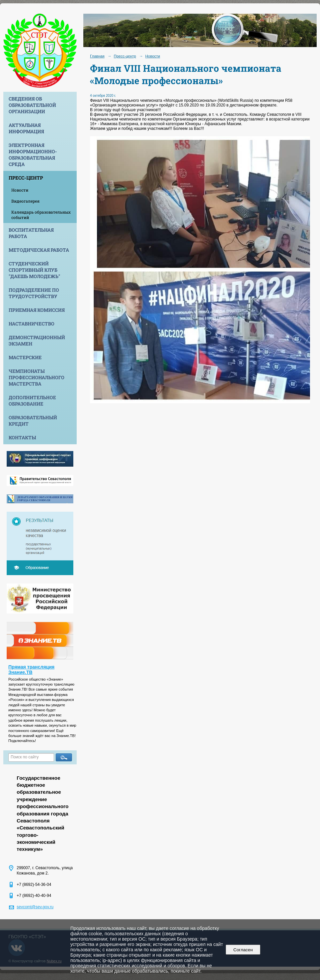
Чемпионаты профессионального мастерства (36, 377)
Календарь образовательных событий (41, 215)
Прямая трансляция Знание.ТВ (31, 670)
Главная (97, 56)
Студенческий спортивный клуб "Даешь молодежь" (34, 270)
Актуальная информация (26, 128)
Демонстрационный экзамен (37, 340)
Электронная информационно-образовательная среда (33, 155)
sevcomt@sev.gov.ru (35, 907)
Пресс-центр (26, 178)
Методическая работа (39, 250)
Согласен (243, 950)
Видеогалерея (25, 201)
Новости (20, 190)
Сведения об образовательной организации (32, 105)
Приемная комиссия (37, 310)
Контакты (22, 437)
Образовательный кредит (33, 421)
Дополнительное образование (32, 401)
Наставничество (31, 324)
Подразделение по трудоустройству (34, 293)
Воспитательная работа (31, 233)
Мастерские (25, 357)
